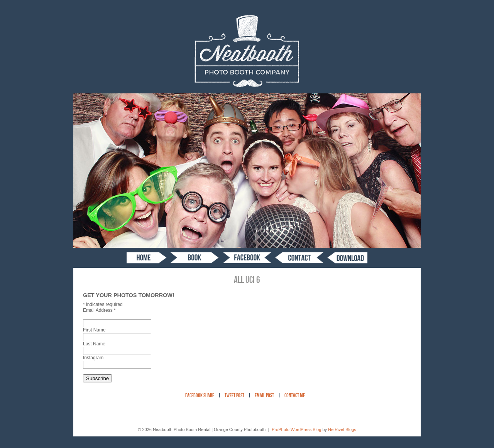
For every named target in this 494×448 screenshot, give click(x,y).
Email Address (99, 310)
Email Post (264, 396)
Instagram (93, 358)
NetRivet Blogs (342, 429)
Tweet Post (234, 396)
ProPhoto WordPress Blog (296, 429)
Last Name (94, 344)
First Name (94, 330)
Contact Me (295, 396)
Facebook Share (200, 396)
